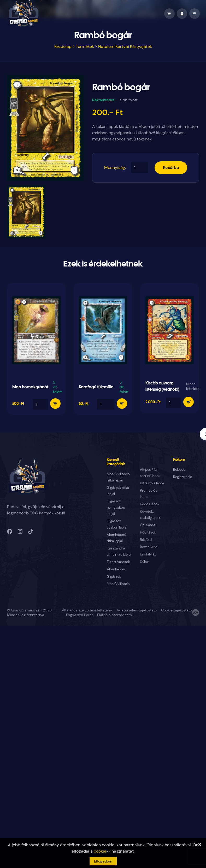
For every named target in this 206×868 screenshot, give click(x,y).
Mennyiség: (115, 168)
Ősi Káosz (148, 525)
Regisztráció (183, 477)
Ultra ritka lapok (152, 483)
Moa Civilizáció (118, 584)
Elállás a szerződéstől (115, 615)
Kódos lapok (150, 504)
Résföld (146, 540)
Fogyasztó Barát (80, 615)
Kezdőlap (63, 46)
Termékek (85, 46)
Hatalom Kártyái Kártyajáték (125, 46)
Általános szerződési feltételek (87, 610)
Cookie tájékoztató (176, 610)
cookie (100, 851)
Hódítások (148, 532)
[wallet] (169, 14)
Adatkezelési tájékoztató (137, 610)
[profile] (182, 14)
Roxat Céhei (149, 547)
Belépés (179, 470)
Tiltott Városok (118, 562)
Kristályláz (148, 554)
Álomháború (116, 569)
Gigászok (114, 577)
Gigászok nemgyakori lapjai (116, 507)
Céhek (145, 562)
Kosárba (171, 168)
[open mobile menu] (195, 14)
